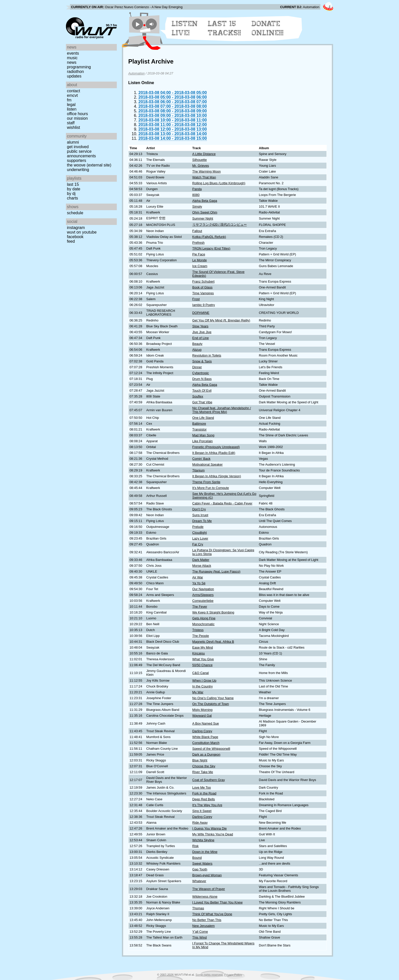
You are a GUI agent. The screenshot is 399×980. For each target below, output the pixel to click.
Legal (71, 105)
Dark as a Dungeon (206, 754)
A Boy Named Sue (206, 723)
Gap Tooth (200, 869)
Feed (71, 241)
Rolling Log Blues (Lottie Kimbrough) (219, 183)
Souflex (198, 396)
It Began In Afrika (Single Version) (217, 476)
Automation (137, 73)
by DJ (71, 194)
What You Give (203, 659)
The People (201, 636)
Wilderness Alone (205, 897)
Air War (198, 577)
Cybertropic (201, 373)
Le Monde (200, 260)
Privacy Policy (233, 975)
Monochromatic (203, 624)
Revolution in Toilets (207, 355)
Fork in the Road (204, 793)
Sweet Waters (202, 863)
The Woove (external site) (89, 165)
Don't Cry (199, 509)
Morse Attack (202, 566)
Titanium (199, 470)
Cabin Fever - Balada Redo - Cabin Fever (222, 503)
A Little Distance (204, 154)
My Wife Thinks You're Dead (213, 834)
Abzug (197, 350)
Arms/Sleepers (203, 595)
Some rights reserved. (209, 975)
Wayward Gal (202, 716)
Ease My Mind (203, 647)
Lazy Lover (200, 538)
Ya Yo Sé (199, 583)
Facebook (75, 237)
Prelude (198, 527)
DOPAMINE (201, 313)
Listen (72, 109)
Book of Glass (203, 287)
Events (73, 53)
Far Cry (198, 544)
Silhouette (200, 160)
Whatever (199, 881)
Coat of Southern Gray (209, 780)
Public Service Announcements (81, 154)
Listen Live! (185, 28)
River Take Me (203, 772)
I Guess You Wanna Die (210, 828)
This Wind (200, 937)
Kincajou (199, 653)
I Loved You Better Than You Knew (218, 902)
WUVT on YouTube (82, 232)
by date (74, 189)
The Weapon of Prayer (209, 889)
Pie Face (199, 254)
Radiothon (75, 72)
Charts (73, 198)
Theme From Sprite (206, 482)
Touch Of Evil (202, 391)
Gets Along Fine (204, 618)
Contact (74, 91)
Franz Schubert (204, 281)
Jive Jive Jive (202, 332)
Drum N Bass (202, 379)
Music (72, 58)
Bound (197, 858)
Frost (196, 299)
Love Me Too (202, 787)
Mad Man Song (203, 435)
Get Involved (78, 147)
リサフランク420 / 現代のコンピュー (220, 225)
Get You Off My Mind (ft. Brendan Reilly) (221, 320)
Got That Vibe (202, 402)
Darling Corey (202, 731)
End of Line (201, 338)
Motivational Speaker (208, 464)
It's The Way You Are (207, 805)
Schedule (75, 213)
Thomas (198, 908)
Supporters (77, 160)
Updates (74, 76)
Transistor (199, 429)
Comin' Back (201, 459)
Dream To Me (202, 521)
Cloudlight (200, 533)
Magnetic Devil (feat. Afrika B (213, 642)
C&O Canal (201, 673)
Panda (197, 189)
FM (69, 100)
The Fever (200, 607)
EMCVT (72, 95)
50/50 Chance (203, 665)
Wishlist (74, 127)
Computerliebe (203, 601)
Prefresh (198, 243)
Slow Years (200, 326)
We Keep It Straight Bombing (213, 612)
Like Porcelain (203, 441)
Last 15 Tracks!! (225, 28)
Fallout (197, 231)
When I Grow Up (204, 680)
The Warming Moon (207, 171)
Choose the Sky (204, 766)
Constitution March (206, 743)
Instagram (76, 228)
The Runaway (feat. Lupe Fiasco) (216, 571)
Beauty (197, 344)
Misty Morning (203, 710)
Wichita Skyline (203, 840)
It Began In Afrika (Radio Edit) (214, 453)
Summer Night (203, 218)
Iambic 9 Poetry (204, 305)
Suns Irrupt (200, 515)
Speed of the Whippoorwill (211, 749)
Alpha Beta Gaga (205, 201)
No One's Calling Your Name (213, 698)
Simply (197, 206)
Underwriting (78, 170)
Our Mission (77, 118)
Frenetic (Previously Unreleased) (216, 447)
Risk (196, 846)
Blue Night (200, 760)
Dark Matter (201, 560)
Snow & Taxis (202, 361)
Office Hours (77, 114)
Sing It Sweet (202, 811)
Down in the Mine (205, 852)
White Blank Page (205, 737)
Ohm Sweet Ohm (205, 212)
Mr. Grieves (201, 166)
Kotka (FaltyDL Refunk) (209, 237)
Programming (79, 67)
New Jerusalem (204, 926)
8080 (196, 195)
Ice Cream (200, 266)
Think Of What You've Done (212, 914)
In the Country (203, 686)
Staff (71, 123)
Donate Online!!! (268, 28)
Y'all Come (200, 932)
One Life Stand (203, 418)
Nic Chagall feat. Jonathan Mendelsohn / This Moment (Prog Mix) (222, 410)
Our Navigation (203, 589)
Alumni (73, 142)
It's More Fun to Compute (211, 488)
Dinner (197, 367)
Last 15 (73, 184)
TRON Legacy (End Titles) (211, 248)
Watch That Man (204, 177)
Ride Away (200, 823)
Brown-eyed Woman (207, 875)
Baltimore (199, 424)
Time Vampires (203, 293)
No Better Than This (207, 920)
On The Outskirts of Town (211, 704)
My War (198, 692)
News (72, 62)
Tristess (198, 630)
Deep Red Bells (204, 799)
